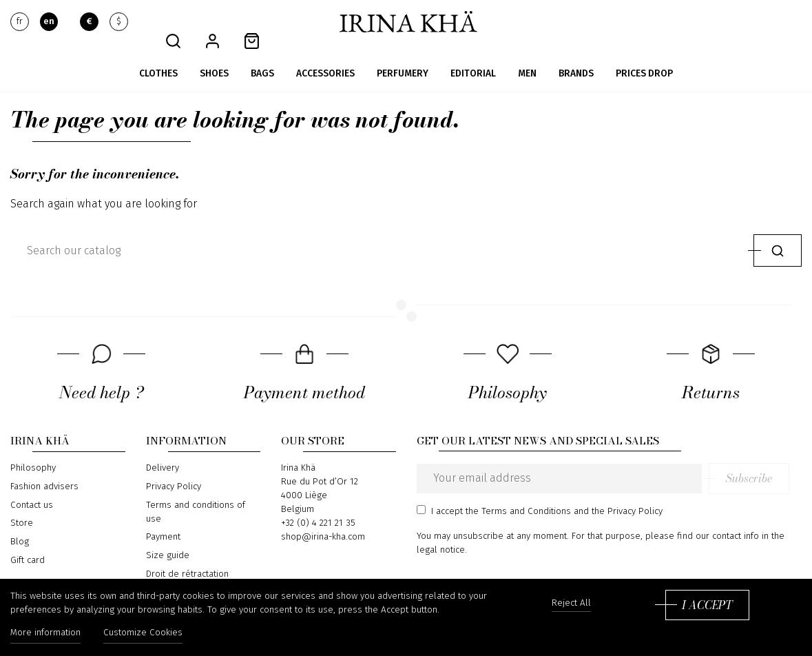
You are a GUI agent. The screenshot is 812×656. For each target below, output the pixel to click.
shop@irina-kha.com (323, 517)
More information (45, 634)
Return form (170, 573)
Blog (20, 522)
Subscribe (761, 459)
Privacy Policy (174, 467)
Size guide (168, 535)
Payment (163, 517)
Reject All (571, 604)
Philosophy (33, 449)
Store (22, 504)
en (49, 22)
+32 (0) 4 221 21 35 (318, 504)
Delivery (163, 449)
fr (20, 22)
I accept (707, 606)
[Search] (379, 231)
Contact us (32, 485)
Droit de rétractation (187, 554)
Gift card (28, 540)
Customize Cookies (145, 634)
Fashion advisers (44, 467)
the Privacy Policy (627, 491)
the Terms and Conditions (518, 491)
